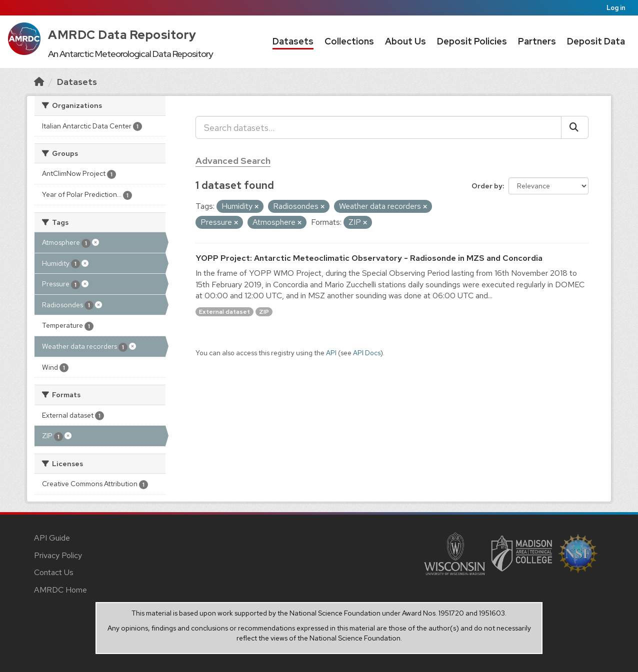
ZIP (264, 312)
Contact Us (54, 572)
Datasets (293, 41)
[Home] (39, 82)
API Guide (52, 538)
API (331, 353)
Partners (537, 41)
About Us (405, 41)
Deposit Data (596, 41)
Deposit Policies (472, 41)
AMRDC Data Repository (122, 35)
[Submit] (575, 127)
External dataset (224, 312)
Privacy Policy (58, 555)
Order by (487, 186)
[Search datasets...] (378, 127)
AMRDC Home (60, 590)
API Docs (367, 353)
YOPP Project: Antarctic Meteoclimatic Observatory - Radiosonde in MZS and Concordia (369, 258)
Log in (616, 8)
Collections (349, 41)
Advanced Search (233, 161)
